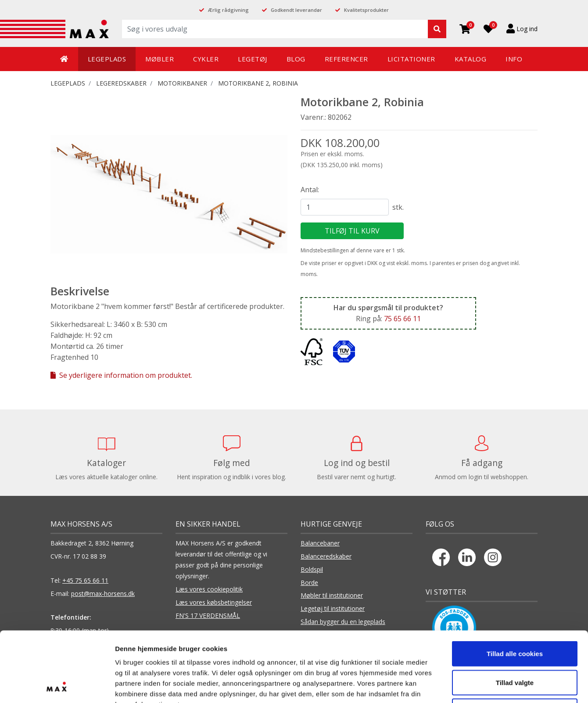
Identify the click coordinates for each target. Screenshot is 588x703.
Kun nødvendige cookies (515, 645)
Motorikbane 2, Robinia (258, 83)
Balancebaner (320, 543)
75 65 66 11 (402, 319)
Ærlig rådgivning (228, 10)
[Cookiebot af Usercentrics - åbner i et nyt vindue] (57, 686)
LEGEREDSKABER (121, 83)
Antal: (310, 190)
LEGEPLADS (68, 83)
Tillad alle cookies (515, 588)
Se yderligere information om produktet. (121, 375)
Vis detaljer (456, 686)
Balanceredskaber (326, 556)
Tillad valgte (515, 617)
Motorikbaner (182, 83)
